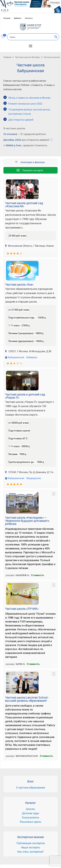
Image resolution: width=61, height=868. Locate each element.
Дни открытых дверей (21, 120)
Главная (7, 57)
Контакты (29, 18)
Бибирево (32, 357)
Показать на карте (30, 170)
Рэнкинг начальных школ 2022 (25, 104)
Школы (30, 809)
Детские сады (31, 813)
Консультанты (31, 818)
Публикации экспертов (31, 843)
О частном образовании (30, 788)
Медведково (34, 478)
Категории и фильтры (30, 162)
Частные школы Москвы (27, 57)
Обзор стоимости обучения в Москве (29, 98)
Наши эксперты (31, 847)
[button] (31, 46)
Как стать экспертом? (30, 852)
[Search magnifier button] (56, 37)
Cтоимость (46, 756)
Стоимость (37, 575)
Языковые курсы (31, 822)
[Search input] (31, 37)
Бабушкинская (16, 357)
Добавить (18, 18)
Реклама (7, 18)
